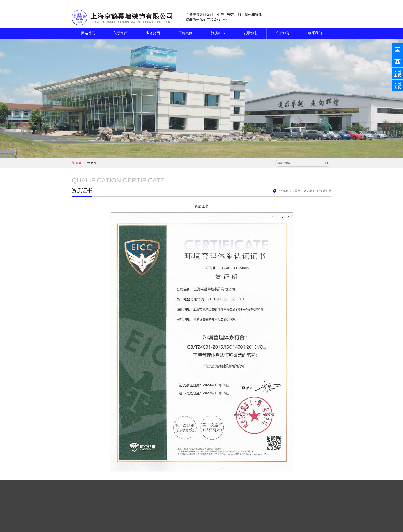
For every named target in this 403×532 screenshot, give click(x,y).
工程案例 (185, 33)
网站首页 (299, 3)
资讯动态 (250, 33)
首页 (259, 493)
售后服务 (283, 33)
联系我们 (317, 3)
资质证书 (218, 33)
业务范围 (153, 33)
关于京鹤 (121, 33)
